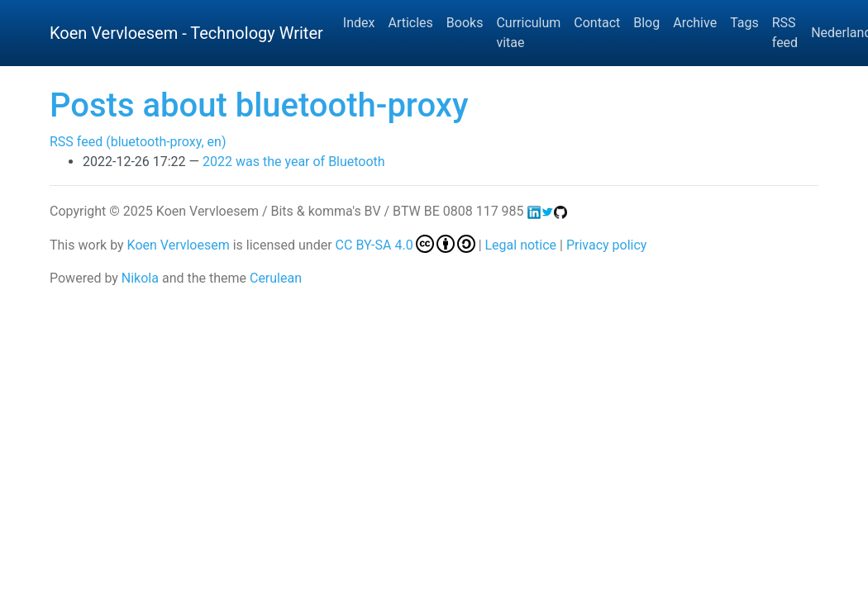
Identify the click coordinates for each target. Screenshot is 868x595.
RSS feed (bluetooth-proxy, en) (138, 142)
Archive (695, 23)
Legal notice (521, 245)
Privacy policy (607, 245)
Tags (744, 23)
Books (465, 23)
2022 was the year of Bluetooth (294, 162)
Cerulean (276, 278)
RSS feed (785, 33)
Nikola (140, 278)
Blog (646, 23)
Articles (410, 23)
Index (359, 23)
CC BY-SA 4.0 (405, 245)
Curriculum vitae (528, 33)
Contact (597, 23)
